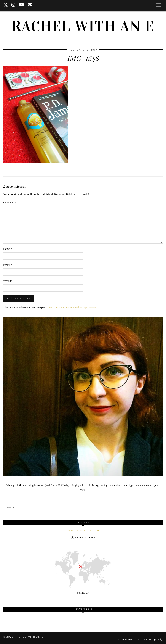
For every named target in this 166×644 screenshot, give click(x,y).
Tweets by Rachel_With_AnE (83, 530)
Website (8, 281)
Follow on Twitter (83, 537)
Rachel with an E (83, 26)
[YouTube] (22, 5)
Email (8, 265)
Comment (10, 202)
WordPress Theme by (140, 639)
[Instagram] (14, 5)
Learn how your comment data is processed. (72, 307)
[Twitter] (6, 5)
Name (8, 249)
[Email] (30, 5)
